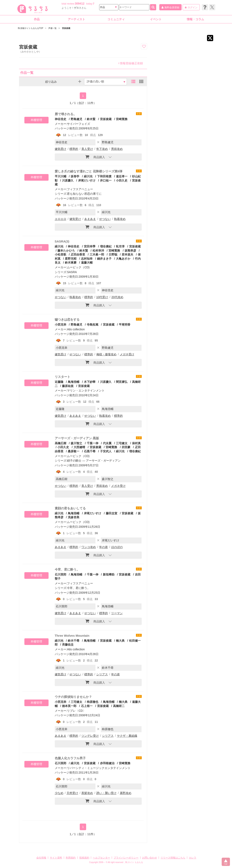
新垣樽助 (109, 574)
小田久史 (122, 180)
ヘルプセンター (101, 858)
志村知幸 (87, 259)
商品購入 (95, 157)
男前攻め (117, 149)
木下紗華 (90, 382)
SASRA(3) (62, 241)
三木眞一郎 (97, 254)
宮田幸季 (90, 246)
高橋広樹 (61, 443)
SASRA (72, 272)
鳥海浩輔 (74, 382)
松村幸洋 (98, 251)
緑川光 (88, 176)
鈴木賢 (91, 119)
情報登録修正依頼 (131, 63)
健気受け (61, 149)
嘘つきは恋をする (67, 319)
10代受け (102, 297)
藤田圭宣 (112, 513)
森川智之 (76, 443)
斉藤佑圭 (68, 645)
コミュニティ (116, 19)
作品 (37, 19)
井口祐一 (106, 180)
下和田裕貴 (104, 176)
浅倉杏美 (74, 517)
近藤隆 (59, 382)
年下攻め (102, 149)
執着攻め (120, 219)
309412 (80, 4)
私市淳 (120, 246)
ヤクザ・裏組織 (127, 736)
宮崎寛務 (122, 119)
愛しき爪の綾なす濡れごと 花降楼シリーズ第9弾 (89, 171)
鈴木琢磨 (71, 263)
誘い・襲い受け (106, 793)
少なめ (59, 793)
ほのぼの (117, 547)
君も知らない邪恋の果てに (84, 194)
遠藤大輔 (87, 263)
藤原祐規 (68, 386)
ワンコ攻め (89, 547)
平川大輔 (61, 176)
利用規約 (71, 858)
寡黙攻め (126, 793)
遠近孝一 (122, 176)
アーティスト (76, 19)
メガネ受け (127, 354)
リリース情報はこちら (173, 858)
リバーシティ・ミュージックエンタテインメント (99, 768)
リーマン (117, 613)
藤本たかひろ (66, 251)
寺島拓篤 (93, 325)
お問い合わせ (150, 858)
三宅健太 (122, 443)
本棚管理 (36, 120)
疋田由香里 (78, 254)
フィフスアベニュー (80, 189)
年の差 (104, 547)
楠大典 (120, 641)
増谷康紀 (106, 246)
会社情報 (41, 858)
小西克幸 (61, 325)
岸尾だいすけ (87, 180)
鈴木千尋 (74, 641)
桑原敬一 (74, 451)
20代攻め (117, 297)
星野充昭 (71, 259)
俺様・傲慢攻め (106, 354)
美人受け (87, 149)
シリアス (102, 674)
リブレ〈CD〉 (76, 711)
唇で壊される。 (66, 114)
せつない (105, 219)
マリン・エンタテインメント (86, 390)
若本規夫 (127, 254)
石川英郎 (61, 574)
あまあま (90, 219)
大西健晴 (79, 447)
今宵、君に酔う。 (67, 569)
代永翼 (107, 443)
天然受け (72, 793)
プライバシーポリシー (126, 858)
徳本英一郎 (69, 706)
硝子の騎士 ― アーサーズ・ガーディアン (94, 461)
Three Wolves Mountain (72, 636)
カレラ (193, 858)
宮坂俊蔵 (106, 119)
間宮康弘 (122, 382)
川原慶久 (68, 180)
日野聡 (113, 254)
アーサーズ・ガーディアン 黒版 (77, 438)
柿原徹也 (93, 702)
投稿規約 (84, 858)
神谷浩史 (61, 119)
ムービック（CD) (78, 267)
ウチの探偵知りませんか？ (73, 697)
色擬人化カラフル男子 (70, 758)
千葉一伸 (93, 443)
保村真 (136, 443)
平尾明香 (125, 325)
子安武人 (106, 451)
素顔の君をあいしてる (70, 508)
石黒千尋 (90, 451)
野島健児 (76, 119)
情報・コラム (195, 19)
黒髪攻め (87, 793)
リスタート (62, 377)
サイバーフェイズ (79, 124)
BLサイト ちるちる (134, 862)
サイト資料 (56, 858)
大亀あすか (123, 259)
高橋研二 (119, 706)
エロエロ (61, 219)
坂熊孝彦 (130, 251)
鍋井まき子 (104, 259)
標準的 (74, 149)
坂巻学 (75, 176)
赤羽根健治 (107, 763)
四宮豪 (126, 447)
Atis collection (76, 329)
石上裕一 (87, 706)
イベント (156, 19)
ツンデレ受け (90, 736)
